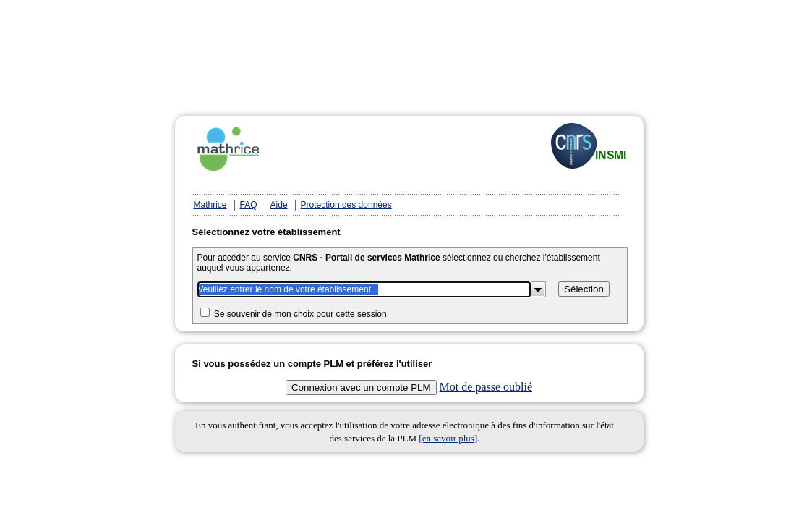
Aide (279, 205)
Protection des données (346, 205)
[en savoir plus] (448, 438)
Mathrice (210, 205)
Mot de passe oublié (486, 387)
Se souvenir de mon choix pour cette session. (302, 314)
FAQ (249, 205)
